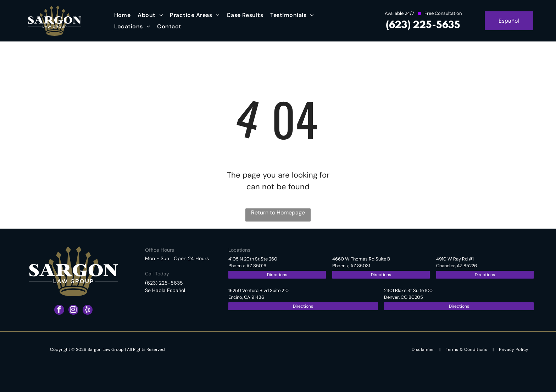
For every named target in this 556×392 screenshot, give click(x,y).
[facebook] (59, 311)
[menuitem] (123, 15)
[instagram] (73, 311)
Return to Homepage (278, 212)
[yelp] (88, 311)
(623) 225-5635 (423, 25)
